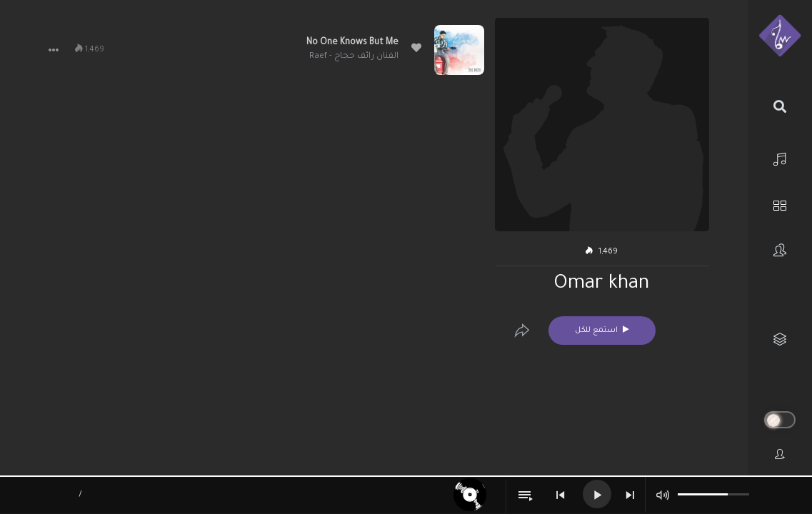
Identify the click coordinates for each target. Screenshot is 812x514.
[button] (54, 50)
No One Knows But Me (352, 43)
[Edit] (522, 331)
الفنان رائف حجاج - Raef (354, 57)
